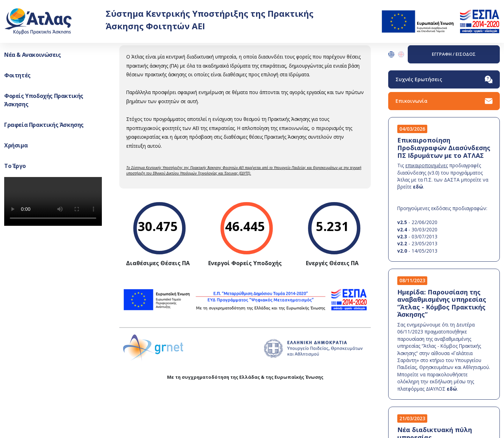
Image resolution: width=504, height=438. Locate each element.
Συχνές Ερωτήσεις (444, 79)
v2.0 (402, 251)
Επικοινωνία (444, 101)
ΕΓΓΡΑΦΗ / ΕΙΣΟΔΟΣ (454, 54)
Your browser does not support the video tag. (53, 201)
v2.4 (402, 229)
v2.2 (402, 243)
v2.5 (402, 222)
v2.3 (402, 236)
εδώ (418, 187)
